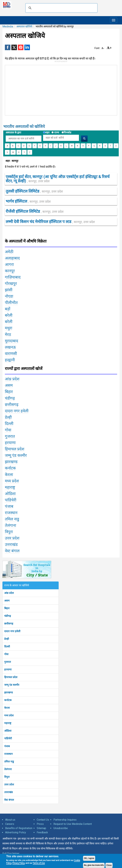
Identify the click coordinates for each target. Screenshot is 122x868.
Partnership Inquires (65, 820)
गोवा (6, 654)
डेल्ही (7, 639)
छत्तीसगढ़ (9, 624)
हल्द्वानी (10, 360)
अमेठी (9, 252)
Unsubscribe (61, 828)
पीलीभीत (11, 303)
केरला (7, 708)
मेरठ (8, 335)
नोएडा (9, 296)
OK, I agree (89, 858)
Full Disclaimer (11, 853)
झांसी (9, 290)
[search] (61, 8)
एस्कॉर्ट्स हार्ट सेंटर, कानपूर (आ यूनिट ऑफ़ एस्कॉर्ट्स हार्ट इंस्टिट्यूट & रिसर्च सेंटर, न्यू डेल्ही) (58, 179)
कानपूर (10, 271)
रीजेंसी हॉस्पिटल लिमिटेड (35, 211)
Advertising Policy (16, 832)
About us (10, 820)
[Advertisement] (49, 90)
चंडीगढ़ (8, 616)
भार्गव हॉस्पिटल (28, 201)
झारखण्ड (9, 692)
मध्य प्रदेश (9, 715)
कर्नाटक (8, 700)
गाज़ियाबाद (13, 277)
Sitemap (41, 828)
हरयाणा (8, 670)
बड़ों (8, 309)
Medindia (8, 26)
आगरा (9, 265)
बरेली (9, 315)
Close (109, 865)
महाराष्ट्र (8, 723)
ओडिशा (8, 731)
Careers (10, 824)
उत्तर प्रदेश (9, 785)
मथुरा (9, 328)
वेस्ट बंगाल (9, 800)
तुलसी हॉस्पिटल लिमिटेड (34, 191)
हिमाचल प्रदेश (11, 677)
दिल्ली (7, 647)
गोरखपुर (11, 284)
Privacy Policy (18, 863)
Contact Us (43, 820)
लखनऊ (10, 347)
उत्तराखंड (9, 792)
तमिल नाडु (9, 762)
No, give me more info (94, 865)
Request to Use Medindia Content (73, 824)
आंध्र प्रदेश (9, 593)
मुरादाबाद (12, 341)
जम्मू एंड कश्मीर (12, 685)
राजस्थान (8, 754)
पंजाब (7, 746)
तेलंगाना (8, 769)
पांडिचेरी (8, 738)
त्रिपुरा (7, 777)
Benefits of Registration (19, 828)
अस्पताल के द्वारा (13, 133)
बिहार (7, 608)
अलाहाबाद (12, 258)
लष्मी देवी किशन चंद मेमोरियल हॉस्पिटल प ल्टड (50, 222)
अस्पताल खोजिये (24, 26)
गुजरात (8, 662)
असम (7, 601)
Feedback (42, 832)
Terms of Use (39, 863)
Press (40, 824)
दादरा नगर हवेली (12, 631)
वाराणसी (11, 354)
